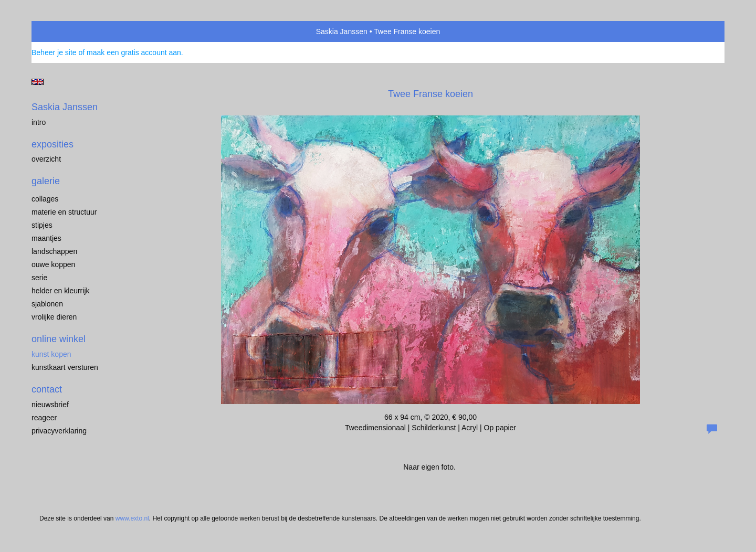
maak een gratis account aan (134, 52)
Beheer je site (54, 52)
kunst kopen (51, 354)
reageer (44, 418)
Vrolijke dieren (54, 317)
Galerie (46, 181)
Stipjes (42, 225)
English (38, 82)
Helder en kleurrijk (61, 291)
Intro (39, 122)
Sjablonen (47, 304)
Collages (45, 199)
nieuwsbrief (50, 405)
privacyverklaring (59, 431)
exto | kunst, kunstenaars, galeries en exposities (61, 31)
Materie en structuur (64, 212)
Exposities (52, 144)
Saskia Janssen (342, 31)
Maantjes (46, 238)
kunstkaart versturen (65, 367)
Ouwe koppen (53, 264)
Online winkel (59, 339)
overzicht (46, 159)
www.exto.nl (132, 518)
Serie (39, 278)
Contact (47, 389)
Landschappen (54, 251)
